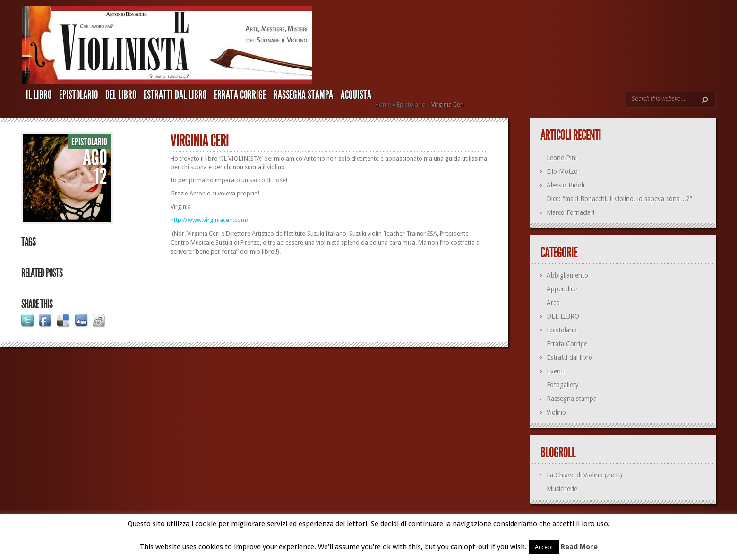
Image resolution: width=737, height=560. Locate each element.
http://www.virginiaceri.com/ (210, 220)
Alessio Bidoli (566, 185)
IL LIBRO (39, 95)
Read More (579, 547)
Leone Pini (562, 158)
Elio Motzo (562, 171)
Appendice (562, 289)
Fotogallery (563, 385)
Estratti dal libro (175, 95)
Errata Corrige (240, 95)
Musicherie (562, 489)
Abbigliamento (567, 275)
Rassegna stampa (303, 95)
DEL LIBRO (121, 95)
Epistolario (78, 95)
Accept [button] (544, 547)
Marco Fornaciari (570, 212)
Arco (553, 303)
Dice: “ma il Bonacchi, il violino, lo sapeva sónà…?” (619, 199)
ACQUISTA (356, 95)
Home (383, 105)
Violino (556, 412)
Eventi (556, 371)
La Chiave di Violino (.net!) (584, 475)
